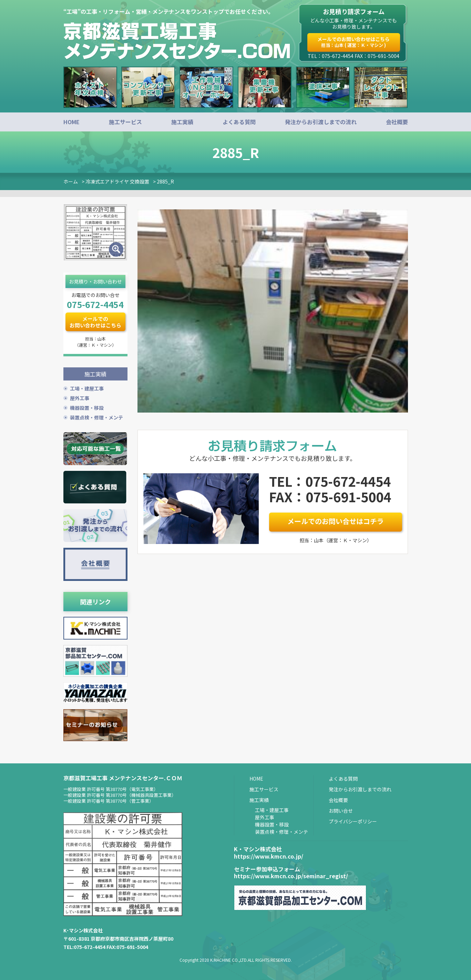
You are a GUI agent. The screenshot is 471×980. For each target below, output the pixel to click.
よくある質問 (239, 122)
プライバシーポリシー (353, 821)
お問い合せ (341, 810)
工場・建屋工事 (87, 388)
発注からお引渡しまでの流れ (321, 122)
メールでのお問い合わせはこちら (354, 42)
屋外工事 (80, 397)
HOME (71, 122)
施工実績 (182, 122)
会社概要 (397, 122)
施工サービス (125, 122)
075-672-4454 (95, 304)
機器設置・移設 (87, 407)
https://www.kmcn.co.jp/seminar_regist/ (291, 875)
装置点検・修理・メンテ (96, 417)
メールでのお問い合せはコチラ (336, 521)
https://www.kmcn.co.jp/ (269, 855)
